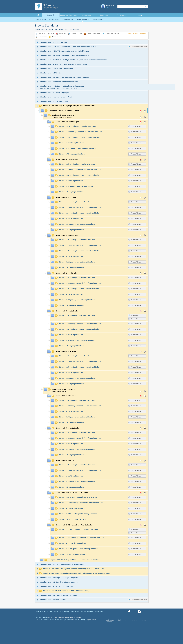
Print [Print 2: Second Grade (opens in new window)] (145, 235)
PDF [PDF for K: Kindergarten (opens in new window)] (141, 160)
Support (139, 15)
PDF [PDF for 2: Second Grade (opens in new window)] (141, 235)
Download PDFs (97, 20)
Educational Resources (68, 15)
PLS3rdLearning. (80, 620)
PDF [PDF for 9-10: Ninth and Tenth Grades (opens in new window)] (141, 493)
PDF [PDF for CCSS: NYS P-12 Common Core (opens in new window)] (141, 111)
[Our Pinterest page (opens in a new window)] (134, 612)
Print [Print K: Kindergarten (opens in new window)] (145, 160)
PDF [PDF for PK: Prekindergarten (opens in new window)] (141, 122)
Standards (51, 15)
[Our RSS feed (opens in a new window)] (139, 612)
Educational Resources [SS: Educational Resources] (139, 600)
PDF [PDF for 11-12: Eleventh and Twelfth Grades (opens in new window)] (141, 525)
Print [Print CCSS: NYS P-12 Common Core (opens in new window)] (145, 111)
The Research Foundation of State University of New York (56, 620)
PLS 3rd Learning (41, 618)
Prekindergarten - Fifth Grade (61, 116)
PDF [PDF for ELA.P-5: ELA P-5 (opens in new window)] (141, 117)
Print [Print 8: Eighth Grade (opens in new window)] (145, 461)
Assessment (86, 15)
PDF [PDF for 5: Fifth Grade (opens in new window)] (141, 352)
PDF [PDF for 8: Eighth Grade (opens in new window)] (141, 461)
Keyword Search (67, 20)
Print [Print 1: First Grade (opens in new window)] (145, 198)
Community (104, 15)
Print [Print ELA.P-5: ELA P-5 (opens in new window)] (145, 117)
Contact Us (75, 611)
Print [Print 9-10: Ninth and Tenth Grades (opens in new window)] (145, 493)
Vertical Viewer (54, 20)
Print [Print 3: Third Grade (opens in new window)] (145, 273)
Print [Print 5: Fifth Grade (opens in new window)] (145, 352)
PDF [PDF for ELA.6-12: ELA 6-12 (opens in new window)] (141, 391)
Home (38, 15)
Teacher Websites (87, 611)
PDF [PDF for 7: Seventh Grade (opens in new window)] (141, 428)
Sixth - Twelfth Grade (62, 390)
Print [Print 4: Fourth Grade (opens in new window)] (145, 311)
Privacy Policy (65, 611)
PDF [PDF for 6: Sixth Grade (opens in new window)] (141, 396)
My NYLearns (122, 15)
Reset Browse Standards (137, 34)
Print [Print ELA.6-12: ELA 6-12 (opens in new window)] (145, 391)
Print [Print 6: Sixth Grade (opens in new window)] (145, 396)
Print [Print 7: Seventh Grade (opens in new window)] (145, 428)
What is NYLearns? (42, 611)
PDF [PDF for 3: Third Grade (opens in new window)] (141, 273)
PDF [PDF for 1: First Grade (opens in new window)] (141, 198)
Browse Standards (82, 20)
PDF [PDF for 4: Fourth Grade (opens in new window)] (141, 311)
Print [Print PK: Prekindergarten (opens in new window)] (145, 122)
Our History (54, 611)
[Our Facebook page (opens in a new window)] (129, 612)
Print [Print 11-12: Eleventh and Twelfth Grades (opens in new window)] (145, 525)
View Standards (41, 20)
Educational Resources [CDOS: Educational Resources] (139, 47)
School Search (100, 611)
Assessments (136, 315)
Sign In (108, 7)
